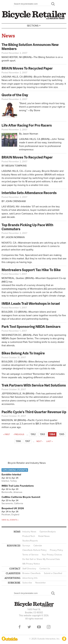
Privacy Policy (56, 550)
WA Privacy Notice (31, 564)
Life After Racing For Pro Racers (27, 125)
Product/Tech (29, 536)
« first (7, 434)
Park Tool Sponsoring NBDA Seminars (31, 326)
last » (49, 441)
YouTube (39, 627)
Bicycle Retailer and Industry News (27, 463)
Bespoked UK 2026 (13, 508)
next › (40, 441)
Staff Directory (29, 569)
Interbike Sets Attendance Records (29, 193)
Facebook (20, 627)
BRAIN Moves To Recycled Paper (27, 68)
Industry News (29, 532)
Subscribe (27, 583)
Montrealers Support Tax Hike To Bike (31, 270)
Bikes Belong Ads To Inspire (23, 353)
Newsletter (41, 583)
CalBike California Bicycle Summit (21, 497)
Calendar (38, 546)
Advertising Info (30, 578)
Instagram (49, 627)
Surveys (26, 546)
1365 (62, 434)
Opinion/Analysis (48, 532)
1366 (18, 441)
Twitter (29, 627)
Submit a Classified (53, 573)
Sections (34, 26)
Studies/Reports (30, 541)
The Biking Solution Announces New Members (30, 47)
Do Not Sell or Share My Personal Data (41, 559)
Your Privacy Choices (52, 555)
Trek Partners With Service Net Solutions (34, 385)
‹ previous (19, 434)
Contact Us (45, 569)
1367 (28, 441)
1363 (43, 434)
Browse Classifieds (31, 573)
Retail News (44, 536)
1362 (33, 434)
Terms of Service (30, 555)
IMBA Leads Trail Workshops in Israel (31, 303)
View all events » (10, 520)
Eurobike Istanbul (11, 475)
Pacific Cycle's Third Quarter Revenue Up (34, 412)
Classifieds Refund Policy (34, 550)
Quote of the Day (15, 95)
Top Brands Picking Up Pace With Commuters (27, 227)
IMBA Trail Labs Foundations (18, 486)
